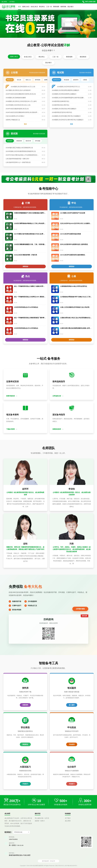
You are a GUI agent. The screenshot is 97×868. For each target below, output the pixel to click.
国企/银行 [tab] (48, 63)
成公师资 (4, 2)
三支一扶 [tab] (55, 57)
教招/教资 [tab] (83, 57)
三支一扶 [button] (49, 7)
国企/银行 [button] (71, 7)
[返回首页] (9, 7)
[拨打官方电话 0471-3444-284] (89, 2)
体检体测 (19, 141)
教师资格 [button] (63, 7)
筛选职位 (25, 744)
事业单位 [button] (42, 7)
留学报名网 (45, 861)
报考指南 (38, 80)
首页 (20, 7)
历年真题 (38, 141)
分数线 (85, 80)
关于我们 (12, 2)
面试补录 (28, 141)
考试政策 (66, 80)
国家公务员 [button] (26, 7)
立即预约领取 (80, 609)
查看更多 (25, 266)
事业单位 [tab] (42, 57)
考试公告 (10, 80)
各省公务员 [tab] (28, 57)
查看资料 (25, 705)
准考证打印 (57, 80)
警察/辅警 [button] (56, 7)
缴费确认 (47, 80)
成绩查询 (76, 80)
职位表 (19, 80)
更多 (25, 124)
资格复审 (10, 141)
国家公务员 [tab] (14, 57)
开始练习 (25, 784)
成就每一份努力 (40, 821)
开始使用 (72, 744)
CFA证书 (52, 861)
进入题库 (72, 705)
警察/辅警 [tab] (69, 57)
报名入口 (28, 80)
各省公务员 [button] (34, 7)
